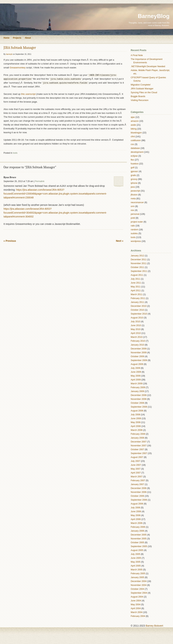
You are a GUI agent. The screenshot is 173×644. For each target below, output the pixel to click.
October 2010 (137, 310)
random (135, 230)
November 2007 (139, 446)
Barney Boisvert (154, 626)
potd (133, 218)
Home (6, 38)
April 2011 (136, 291)
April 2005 (136, 566)
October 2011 (137, 267)
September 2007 (139, 453)
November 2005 (139, 539)
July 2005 (135, 554)
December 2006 (139, 488)
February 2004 (138, 616)
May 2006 (136, 515)
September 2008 (139, 407)
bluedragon (136, 133)
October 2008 (137, 403)
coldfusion (136, 140)
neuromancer (137, 202)
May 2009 (136, 376)
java (133, 187)
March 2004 (137, 612)
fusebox (135, 164)
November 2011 (139, 263)
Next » (120, 241)
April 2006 (136, 519)
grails (133, 175)
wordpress (136, 241)
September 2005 (139, 546)
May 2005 (136, 562)
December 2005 (139, 535)
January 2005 (137, 577)
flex (132, 160)
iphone (134, 183)
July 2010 (135, 322)
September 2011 (139, 271)
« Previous (10, 241)
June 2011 (136, 283)
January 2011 (137, 302)
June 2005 (136, 558)
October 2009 (137, 356)
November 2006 (139, 492)
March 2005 (137, 570)
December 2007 (139, 442)
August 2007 (137, 457)
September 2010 (139, 314)
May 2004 (136, 605)
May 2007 (136, 469)
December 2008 (139, 395)
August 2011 (137, 275)
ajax (133, 117)
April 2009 (136, 380)
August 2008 (137, 411)
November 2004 (139, 585)
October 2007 (137, 449)
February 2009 (138, 387)
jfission (134, 195)
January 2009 (137, 391)
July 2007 (135, 461)
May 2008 (136, 422)
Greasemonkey (18, 68)
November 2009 (139, 353)
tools (15, 153)
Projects (17, 38)
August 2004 (137, 597)
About (28, 38)
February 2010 (138, 341)
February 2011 (138, 298)
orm (133, 206)
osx (132, 210)
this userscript (28, 94)
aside (133, 125)
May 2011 (136, 287)
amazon (135, 121)
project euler (137, 222)
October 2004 (137, 589)
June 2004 (136, 601)
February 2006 (138, 527)
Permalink (40, 181)
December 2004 (139, 581)
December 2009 (139, 349)
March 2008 (137, 430)
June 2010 (136, 325)
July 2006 (135, 508)
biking (134, 129)
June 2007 (136, 465)
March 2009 (137, 384)
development (137, 152)
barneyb (9, 54)
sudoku (134, 233)
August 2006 (137, 504)
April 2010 (136, 333)
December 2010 (139, 306)
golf (132, 168)
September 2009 (139, 360)
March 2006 (137, 523)
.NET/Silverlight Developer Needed (148, 66)
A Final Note (137, 55)
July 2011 (135, 279)
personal (135, 214)
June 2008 (136, 418)
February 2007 (138, 480)
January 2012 (137, 256)
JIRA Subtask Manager (20, 48)
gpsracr (134, 171)
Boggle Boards (138, 96)
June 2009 (136, 372)
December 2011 (139, 260)
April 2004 (136, 608)
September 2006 (139, 500)
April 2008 (136, 426)
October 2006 (137, 496)
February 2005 (138, 574)
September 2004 (139, 593)
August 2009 (137, 364)
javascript (135, 191)
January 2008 (137, 438)
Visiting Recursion (140, 100)
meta (133, 199)
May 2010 (136, 329)
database (135, 148)
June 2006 (136, 511)
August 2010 (137, 318)
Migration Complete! (141, 85)
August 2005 (137, 550)
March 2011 (137, 294)
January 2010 (137, 345)
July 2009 (135, 368)
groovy (134, 179)
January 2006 (137, 531)
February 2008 (138, 434)
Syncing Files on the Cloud (144, 93)
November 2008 (139, 399)
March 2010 (137, 337)
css (132, 144)
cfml (133, 137)
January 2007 (137, 484)
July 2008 (135, 415)
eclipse (134, 156)
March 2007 (137, 477)
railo (133, 226)
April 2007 (136, 473)
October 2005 (137, 543)
